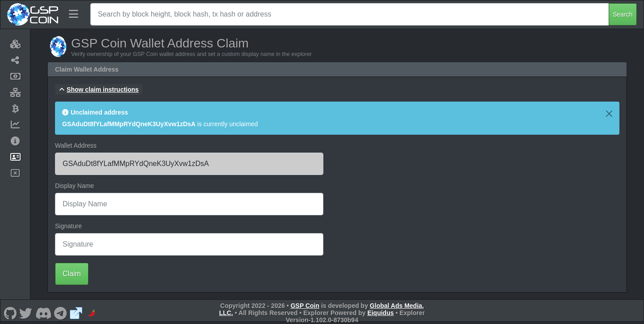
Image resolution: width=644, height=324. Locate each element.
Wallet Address (76, 145)
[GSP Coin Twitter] (26, 313)
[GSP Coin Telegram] (61, 313)
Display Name (74, 186)
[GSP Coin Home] (32, 14)
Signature (68, 226)
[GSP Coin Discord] (43, 313)
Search (623, 14)
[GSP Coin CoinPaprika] (92, 313)
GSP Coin (305, 306)
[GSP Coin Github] (10, 313)
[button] (99, 90)
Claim (72, 274)
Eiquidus (380, 313)
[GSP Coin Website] (76, 313)
